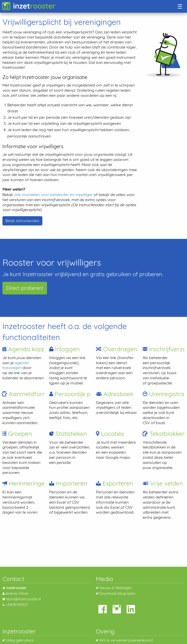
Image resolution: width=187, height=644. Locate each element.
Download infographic (117, 594)
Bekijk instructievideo (22, 221)
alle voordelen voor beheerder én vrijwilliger (53, 195)
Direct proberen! (25, 288)
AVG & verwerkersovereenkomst (126, 640)
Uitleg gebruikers (20, 640)
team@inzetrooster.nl (23, 599)
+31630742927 (17, 605)
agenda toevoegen (16, 365)
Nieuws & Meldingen (116, 588)
